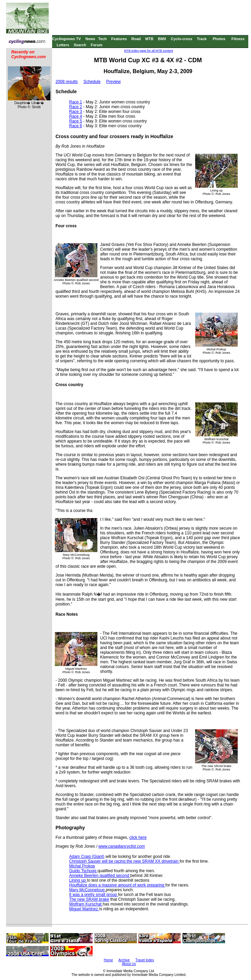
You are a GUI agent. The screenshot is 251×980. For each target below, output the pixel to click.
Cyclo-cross (182, 39)
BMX (162, 39)
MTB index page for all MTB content (148, 51)
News (90, 39)
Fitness (238, 39)
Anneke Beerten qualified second (100, 876)
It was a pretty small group (93, 895)
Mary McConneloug (87, 890)
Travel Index (145, 960)
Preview (114, 82)
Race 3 (76, 112)
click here (138, 837)
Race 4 (76, 116)
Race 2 (76, 107)
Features (119, 39)
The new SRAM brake (89, 899)
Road (136, 39)
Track (202, 39)
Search (80, 45)
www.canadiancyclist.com (122, 846)
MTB (150, 39)
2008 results (67, 82)
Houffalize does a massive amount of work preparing (117, 885)
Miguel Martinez (84, 909)
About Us (129, 964)
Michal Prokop (82, 866)
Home (108, 960)
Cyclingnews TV (66, 39)
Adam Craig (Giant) (87, 857)
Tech (102, 39)
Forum (96, 45)
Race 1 (76, 102)
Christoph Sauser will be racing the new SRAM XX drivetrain (124, 861)
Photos (219, 39)
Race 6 (76, 126)
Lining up (78, 880)
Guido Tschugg (83, 871)
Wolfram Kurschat (86, 904)
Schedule (92, 82)
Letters (63, 45)
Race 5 (76, 121)
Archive (124, 960)
